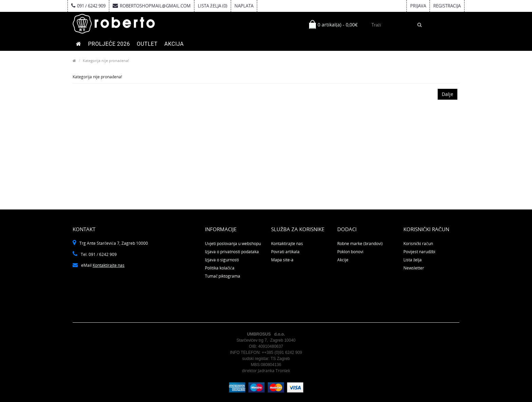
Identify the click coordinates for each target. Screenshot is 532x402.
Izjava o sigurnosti (222, 260)
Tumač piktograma (223, 276)
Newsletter (414, 268)
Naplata (244, 6)
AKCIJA (174, 44)
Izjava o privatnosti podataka (232, 252)
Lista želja (413, 260)
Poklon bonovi (350, 252)
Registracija (447, 6)
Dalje (448, 94)
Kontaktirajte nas (109, 265)
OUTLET (147, 44)
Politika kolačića (220, 268)
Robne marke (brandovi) (360, 244)
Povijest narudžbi (419, 252)
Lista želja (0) (213, 6)
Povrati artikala (285, 252)
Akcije (343, 260)
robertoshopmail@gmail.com (152, 6)
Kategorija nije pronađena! (106, 61)
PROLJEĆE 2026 (109, 44)
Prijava (418, 6)
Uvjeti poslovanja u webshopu (233, 244)
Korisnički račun (418, 244)
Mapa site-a (282, 260)
